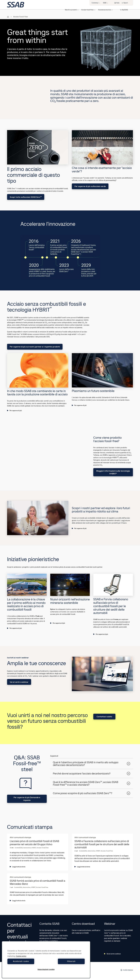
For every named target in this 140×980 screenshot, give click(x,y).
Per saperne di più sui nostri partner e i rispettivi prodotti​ (35, 347)
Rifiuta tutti (66, 961)
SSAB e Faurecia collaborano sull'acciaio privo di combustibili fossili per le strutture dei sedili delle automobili (102, 844)
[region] (46, 960)
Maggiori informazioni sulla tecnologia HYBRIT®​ (113, 472)
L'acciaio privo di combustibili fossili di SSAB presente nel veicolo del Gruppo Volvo (34, 843)
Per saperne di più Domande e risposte (27, 799)
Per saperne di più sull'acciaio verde (90, 186)
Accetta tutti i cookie (26, 961)
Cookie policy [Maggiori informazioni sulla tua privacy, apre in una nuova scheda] (21, 956)
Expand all (54, 756)
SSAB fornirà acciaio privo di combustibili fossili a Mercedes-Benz (37, 882)
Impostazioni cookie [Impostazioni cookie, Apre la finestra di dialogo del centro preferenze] (46, 969)
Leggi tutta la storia (17, 867)
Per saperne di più (14, 411)
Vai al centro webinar (19, 682)
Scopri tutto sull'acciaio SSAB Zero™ (26, 197)
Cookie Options (127, 970)
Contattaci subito (104, 717)
